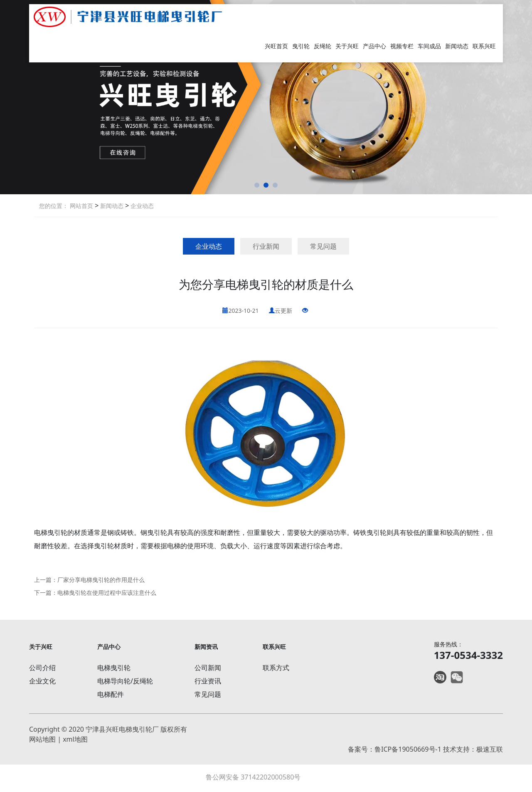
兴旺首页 (276, 46)
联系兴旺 (484, 46)
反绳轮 (323, 46)
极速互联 (490, 749)
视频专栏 (402, 46)
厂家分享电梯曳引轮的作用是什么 (101, 580)
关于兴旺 (347, 46)
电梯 (41, 532)
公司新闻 (208, 668)
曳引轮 (301, 46)
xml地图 (75, 739)
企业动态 (141, 206)
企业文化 (42, 681)
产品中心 (374, 46)
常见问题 (323, 246)
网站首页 (81, 206)
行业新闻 (266, 246)
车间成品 (429, 46)
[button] (257, 185)
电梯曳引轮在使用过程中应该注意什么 (107, 593)
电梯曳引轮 (114, 668)
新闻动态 (457, 46)
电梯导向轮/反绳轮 (125, 681)
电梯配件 (111, 694)
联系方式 (276, 668)
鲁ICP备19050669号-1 (408, 749)
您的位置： (54, 206)
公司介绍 (42, 668)
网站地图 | (46, 739)
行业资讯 (208, 681)
